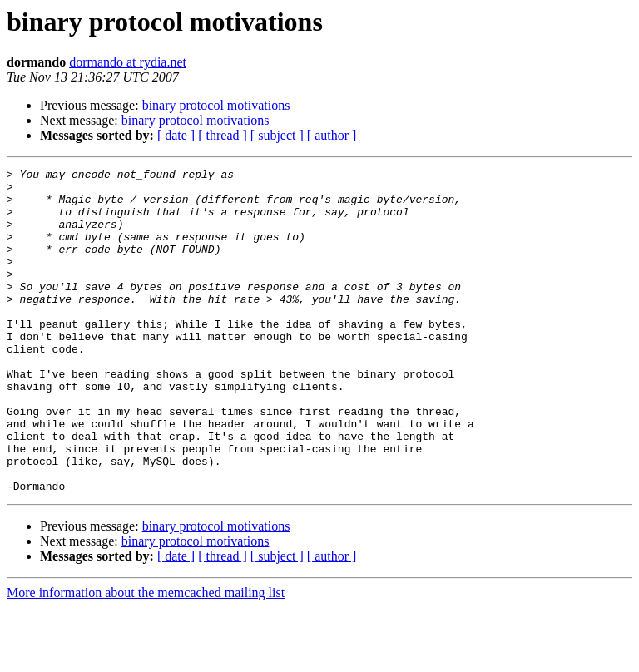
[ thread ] (223, 135)
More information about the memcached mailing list (146, 657)
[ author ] (332, 135)
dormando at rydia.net (128, 62)
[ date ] (176, 135)
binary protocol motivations (216, 105)
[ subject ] (277, 135)
